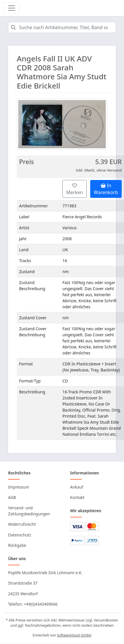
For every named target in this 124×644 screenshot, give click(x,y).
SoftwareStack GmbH (74, 635)
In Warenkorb (106, 189)
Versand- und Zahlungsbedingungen (29, 511)
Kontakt (77, 497)
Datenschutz (20, 535)
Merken (75, 189)
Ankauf (77, 487)
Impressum (19, 487)
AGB (12, 497)
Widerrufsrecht (22, 524)
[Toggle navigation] (12, 8)
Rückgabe (17, 545)
